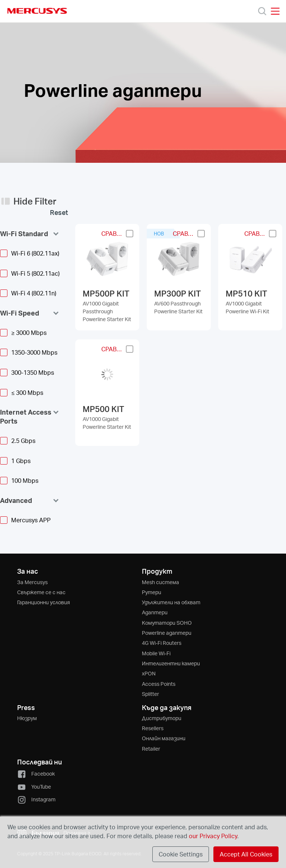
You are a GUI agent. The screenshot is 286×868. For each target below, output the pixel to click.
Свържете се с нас (41, 592)
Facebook (36, 774)
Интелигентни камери (171, 663)
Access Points (159, 684)
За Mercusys (32, 582)
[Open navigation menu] (275, 11)
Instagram (36, 799)
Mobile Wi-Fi (156, 653)
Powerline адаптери (167, 633)
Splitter (150, 694)
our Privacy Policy (213, 836)
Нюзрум (27, 718)
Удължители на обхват (171, 602)
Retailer (151, 749)
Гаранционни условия (44, 602)
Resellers (153, 728)
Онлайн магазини (164, 738)
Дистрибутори (162, 718)
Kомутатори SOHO (167, 623)
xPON (149, 673)
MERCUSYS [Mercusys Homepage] (37, 11)
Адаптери (155, 612)
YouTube (34, 787)
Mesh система (161, 582)
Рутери (152, 592)
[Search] (262, 11)
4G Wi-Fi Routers (162, 643)
